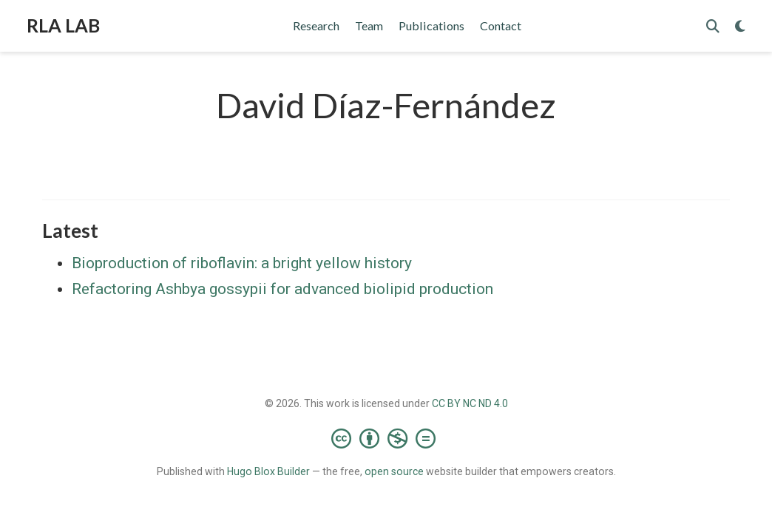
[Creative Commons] (386, 438)
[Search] (713, 26)
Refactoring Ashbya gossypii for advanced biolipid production (282, 289)
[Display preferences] (740, 26)
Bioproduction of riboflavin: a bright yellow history (242, 263)
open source (394, 471)
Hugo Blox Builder (268, 471)
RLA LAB (63, 25)
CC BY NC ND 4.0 (470, 403)
